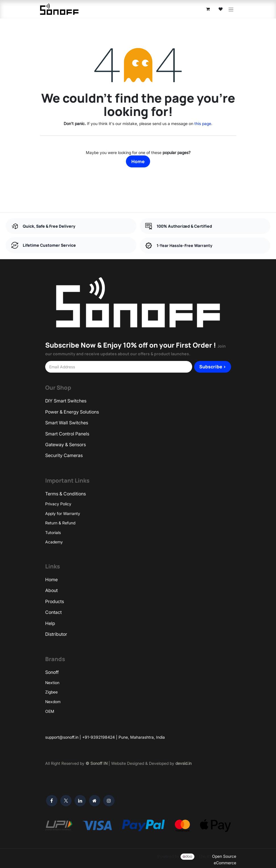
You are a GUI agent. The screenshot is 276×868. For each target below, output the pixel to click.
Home (138, 159)
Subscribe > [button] (213, 364)
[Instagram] (109, 798)
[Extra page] (95, 798)
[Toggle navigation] (231, 8)
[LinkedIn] (80, 798)
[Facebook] (52, 798)
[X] (66, 798)
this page (203, 121)
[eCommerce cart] (208, 8)
